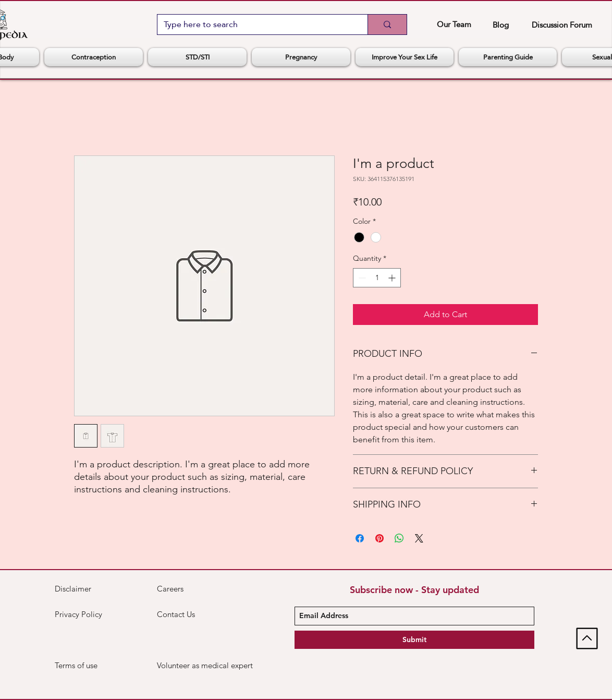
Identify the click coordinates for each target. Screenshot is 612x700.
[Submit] (414, 640)
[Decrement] (361, 278)
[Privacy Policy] (81, 614)
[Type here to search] (255, 25)
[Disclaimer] (79, 589)
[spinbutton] (377, 278)
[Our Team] (454, 24)
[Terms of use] (92, 666)
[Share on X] (419, 538)
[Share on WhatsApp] (399, 538)
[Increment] (393, 278)
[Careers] (194, 589)
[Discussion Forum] (562, 25)
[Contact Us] (194, 614)
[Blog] (501, 25)
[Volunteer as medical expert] (205, 666)
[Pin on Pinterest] (380, 538)
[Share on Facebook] (360, 538)
